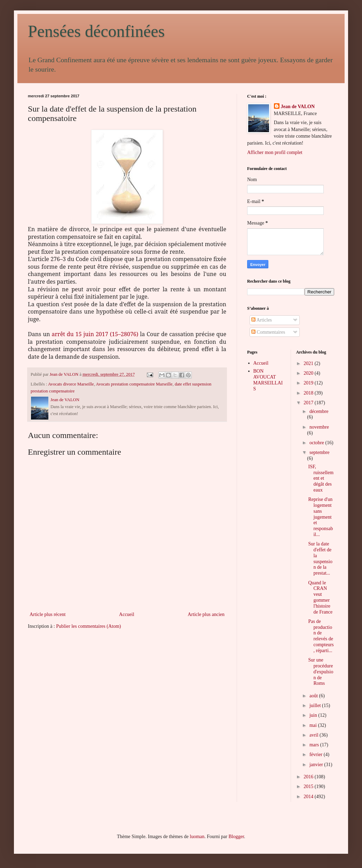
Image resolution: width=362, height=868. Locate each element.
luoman (197, 837)
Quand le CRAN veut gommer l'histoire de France (320, 597)
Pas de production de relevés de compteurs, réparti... (321, 636)
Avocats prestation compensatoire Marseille (134, 384)
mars (315, 745)
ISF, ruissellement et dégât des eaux (321, 478)
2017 (309, 403)
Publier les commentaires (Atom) (88, 626)
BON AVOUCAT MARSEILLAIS (268, 380)
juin (314, 715)
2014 (309, 797)
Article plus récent (48, 614)
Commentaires (268, 332)
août (314, 696)
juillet (316, 705)
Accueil (127, 614)
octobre (317, 443)
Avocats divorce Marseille (71, 384)
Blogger (236, 837)
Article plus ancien (206, 614)
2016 (309, 777)
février (317, 755)
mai (314, 725)
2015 (309, 786)
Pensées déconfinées (96, 31)
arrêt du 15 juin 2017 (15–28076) (95, 334)
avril (314, 735)
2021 (309, 363)
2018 (309, 393)
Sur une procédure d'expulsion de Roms (321, 672)
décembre (319, 411)
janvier (317, 765)
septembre (320, 452)
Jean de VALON (298, 107)
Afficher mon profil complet (275, 152)
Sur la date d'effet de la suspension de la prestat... (320, 558)
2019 (309, 383)
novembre (319, 427)
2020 (309, 373)
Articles (262, 320)
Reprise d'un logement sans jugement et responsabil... (320, 517)
